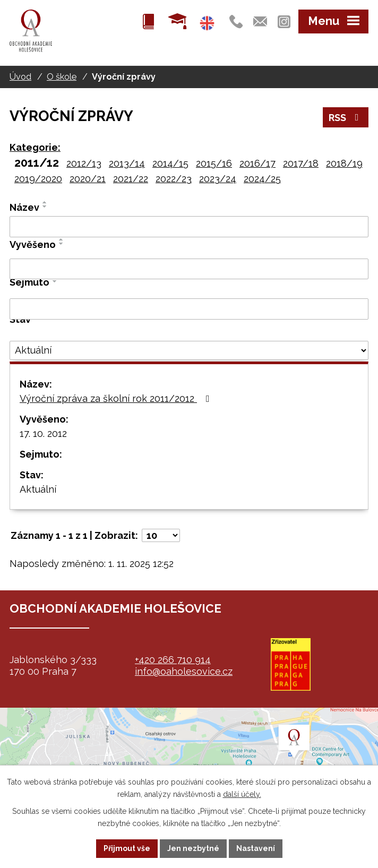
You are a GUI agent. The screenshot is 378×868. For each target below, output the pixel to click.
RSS (346, 118)
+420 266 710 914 (173, 660)
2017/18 (301, 163)
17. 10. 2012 (43, 433)
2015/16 (214, 163)
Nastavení (256, 848)
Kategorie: (35, 147)
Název (24, 207)
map (189, 761)
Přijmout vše (127, 848)
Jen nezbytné (193, 848)
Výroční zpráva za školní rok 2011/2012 (117, 398)
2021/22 (131, 179)
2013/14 (127, 163)
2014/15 (170, 163)
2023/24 (218, 179)
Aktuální (38, 489)
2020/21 (88, 179)
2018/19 (344, 163)
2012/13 (84, 163)
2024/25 (262, 179)
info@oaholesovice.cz (184, 671)
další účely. (242, 794)
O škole (62, 77)
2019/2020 (38, 179)
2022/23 (174, 179)
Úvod (20, 77)
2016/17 (257, 163)
